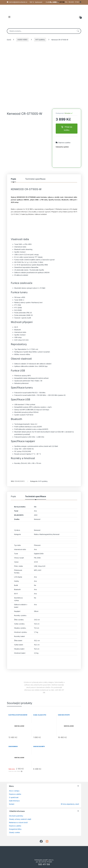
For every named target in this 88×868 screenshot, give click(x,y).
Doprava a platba (64, 143)
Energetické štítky (15, 829)
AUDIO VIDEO (22, 40)
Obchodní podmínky (16, 816)
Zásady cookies (14, 832)
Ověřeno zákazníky (52, 2)
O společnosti (14, 797)
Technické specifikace (35, 179)
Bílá (35, 507)
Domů (9, 40)
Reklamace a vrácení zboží (18, 822)
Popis (13, 179)
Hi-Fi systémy (40, 40)
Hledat (78, 31)
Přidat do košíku (68, 129)
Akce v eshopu (14, 791)
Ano (35, 511)
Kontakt (12, 804)
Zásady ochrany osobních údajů (20, 819)
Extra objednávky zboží (70, 804)
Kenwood (37, 519)
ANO (36, 515)
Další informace (14, 801)
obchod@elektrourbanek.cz (18, 2)
